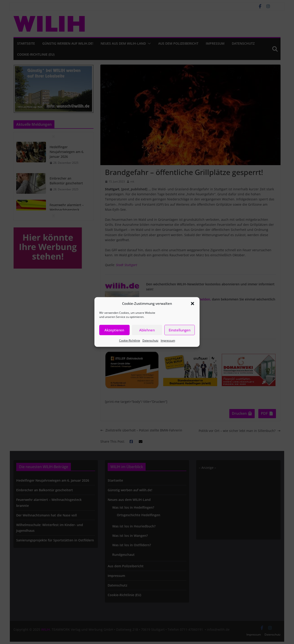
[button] (192, 303)
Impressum (168, 340)
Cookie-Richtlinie (130, 340)
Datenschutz (150, 340)
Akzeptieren (114, 330)
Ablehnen (147, 330)
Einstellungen (180, 330)
